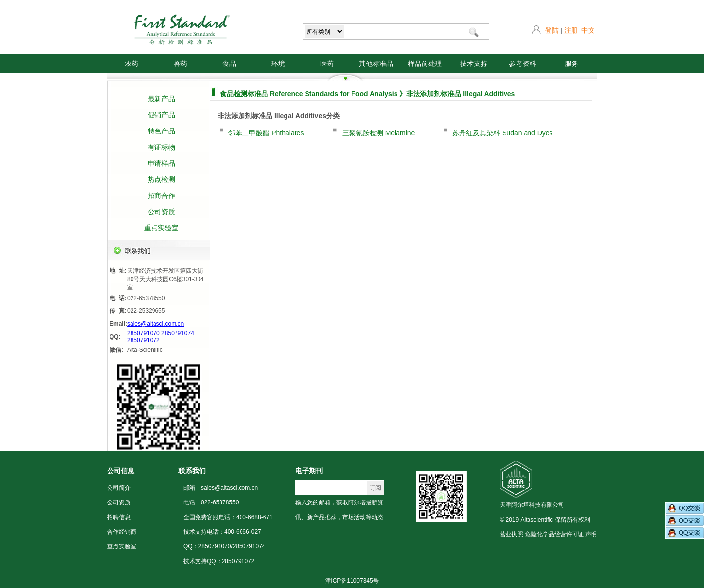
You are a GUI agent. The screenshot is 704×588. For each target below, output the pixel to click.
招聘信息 (119, 517)
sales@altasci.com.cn (155, 324)
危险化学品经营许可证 (554, 534)
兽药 (180, 64)
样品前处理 (425, 64)
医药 (327, 64)
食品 (229, 64)
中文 (588, 30)
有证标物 (161, 147)
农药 (132, 64)
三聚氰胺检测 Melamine (379, 133)
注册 (571, 30)
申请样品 (161, 163)
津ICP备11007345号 (352, 581)
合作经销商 (122, 532)
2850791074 (178, 333)
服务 (572, 64)
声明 (591, 534)
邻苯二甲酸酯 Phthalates (266, 133)
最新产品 (161, 99)
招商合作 (161, 196)
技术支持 (474, 64)
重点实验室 (161, 228)
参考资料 (523, 64)
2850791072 (143, 340)
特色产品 (161, 131)
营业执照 (511, 534)
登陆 (552, 30)
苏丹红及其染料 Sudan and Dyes (502, 133)
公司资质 (161, 212)
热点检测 (161, 179)
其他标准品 (376, 64)
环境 (278, 64)
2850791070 (143, 333)
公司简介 (119, 488)
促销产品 (161, 115)
